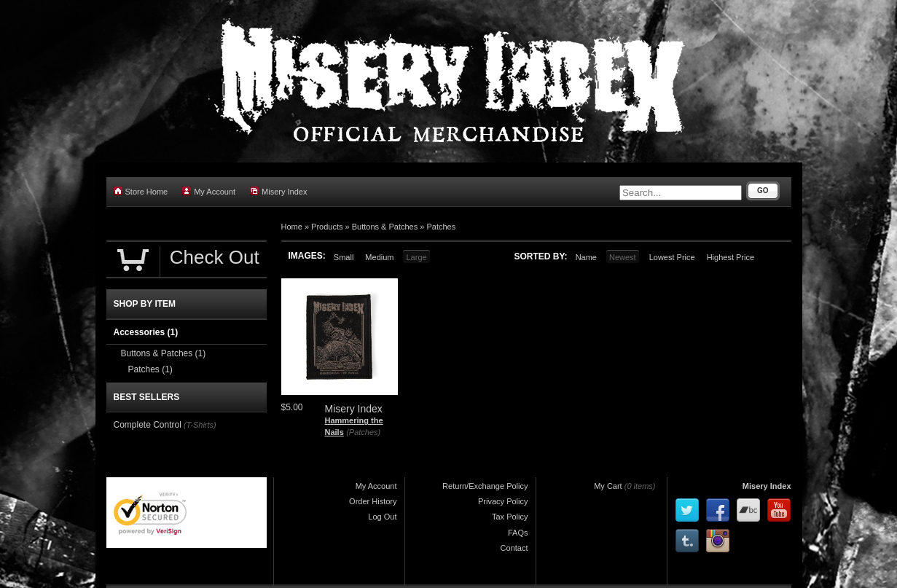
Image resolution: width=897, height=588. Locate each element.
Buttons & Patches (385, 227)
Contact (514, 548)
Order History (373, 501)
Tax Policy (510, 517)
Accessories (146, 332)
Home (292, 227)
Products (327, 227)
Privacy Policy (503, 501)
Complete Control (148, 425)
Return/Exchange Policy (485, 486)
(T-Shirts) (200, 425)
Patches (441, 227)
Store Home (141, 191)
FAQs (518, 533)
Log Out (382, 517)
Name (586, 257)
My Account (209, 191)
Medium (379, 257)
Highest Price (730, 257)
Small (344, 257)
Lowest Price (672, 257)
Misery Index (278, 191)
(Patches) (363, 432)
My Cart (608, 486)
